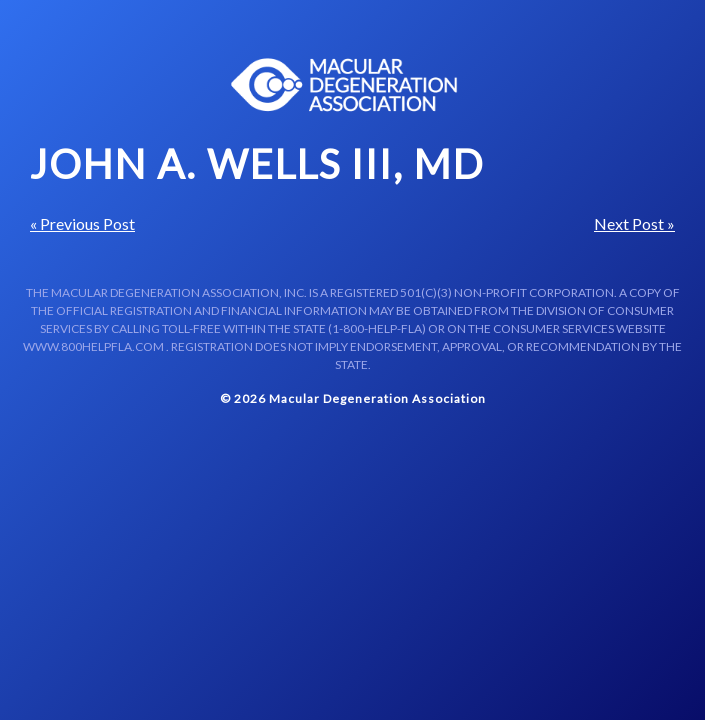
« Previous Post (82, 223)
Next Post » (634, 223)
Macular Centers (345, 85)
